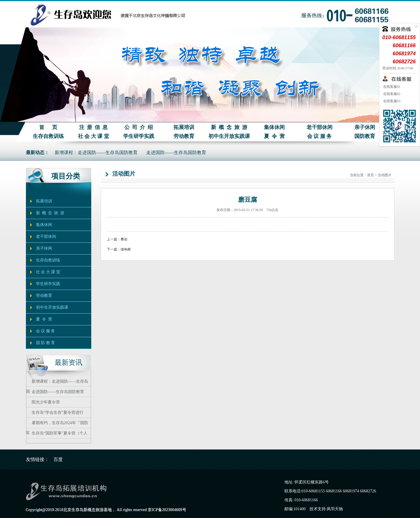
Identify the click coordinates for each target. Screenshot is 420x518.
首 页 (48, 127)
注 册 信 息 (93, 127)
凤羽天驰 (335, 509)
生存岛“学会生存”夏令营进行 (58, 412)
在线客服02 (391, 94)
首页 (370, 175)
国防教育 (365, 136)
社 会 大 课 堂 (94, 136)
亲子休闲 (365, 127)
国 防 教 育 (46, 343)
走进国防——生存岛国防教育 (176, 152)
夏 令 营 (274, 136)
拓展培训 (184, 127)
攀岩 (124, 239)
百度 (58, 459)
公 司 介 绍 (139, 127)
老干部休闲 (320, 127)
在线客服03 (391, 101)
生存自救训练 (48, 136)
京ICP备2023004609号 (167, 510)
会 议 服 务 (320, 136)
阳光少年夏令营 (46, 402)
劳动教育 (184, 136)
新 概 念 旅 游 (229, 127)
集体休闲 (274, 127)
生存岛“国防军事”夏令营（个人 (60, 433)
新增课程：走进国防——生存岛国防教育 (96, 152)
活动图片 (385, 175)
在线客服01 (391, 87)
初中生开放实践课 (229, 136)
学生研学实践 (139, 136)
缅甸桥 (126, 249)
